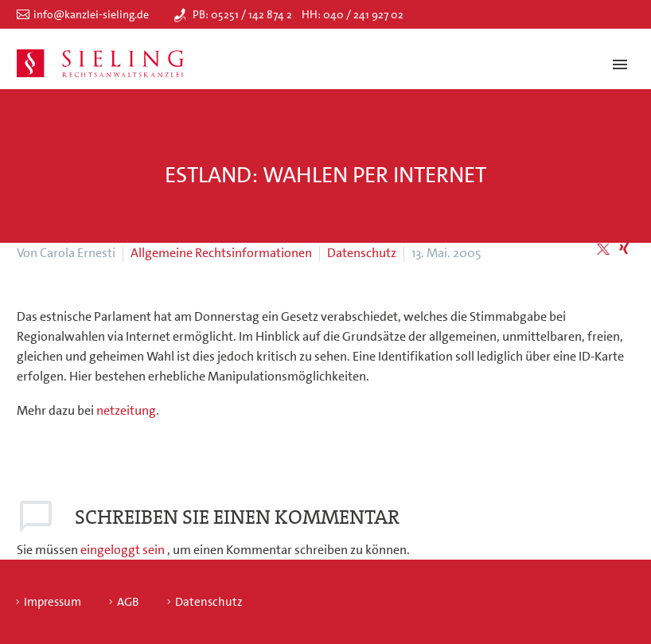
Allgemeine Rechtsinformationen (221, 253)
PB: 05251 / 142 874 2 (242, 14)
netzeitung (126, 410)
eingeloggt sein (124, 550)
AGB (128, 602)
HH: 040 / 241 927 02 (353, 14)
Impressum (53, 602)
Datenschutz (362, 253)
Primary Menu (620, 64)
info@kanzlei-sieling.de (91, 14)
